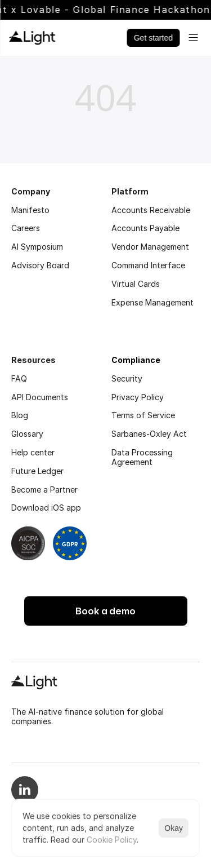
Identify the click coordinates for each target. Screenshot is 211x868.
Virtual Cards (136, 284)
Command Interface (148, 265)
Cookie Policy (112, 840)
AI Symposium (37, 247)
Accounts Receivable (151, 210)
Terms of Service (143, 415)
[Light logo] (32, 38)
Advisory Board (40, 265)
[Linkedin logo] (25, 796)
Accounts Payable (145, 228)
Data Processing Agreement (143, 457)
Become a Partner (44, 490)
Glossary (27, 434)
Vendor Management (150, 247)
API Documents (40, 397)
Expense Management (152, 302)
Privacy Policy (138, 397)
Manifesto (30, 210)
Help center (33, 452)
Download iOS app (46, 508)
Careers (26, 228)
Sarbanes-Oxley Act (149, 434)
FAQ (19, 378)
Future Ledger (37, 471)
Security (127, 378)
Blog (20, 415)
